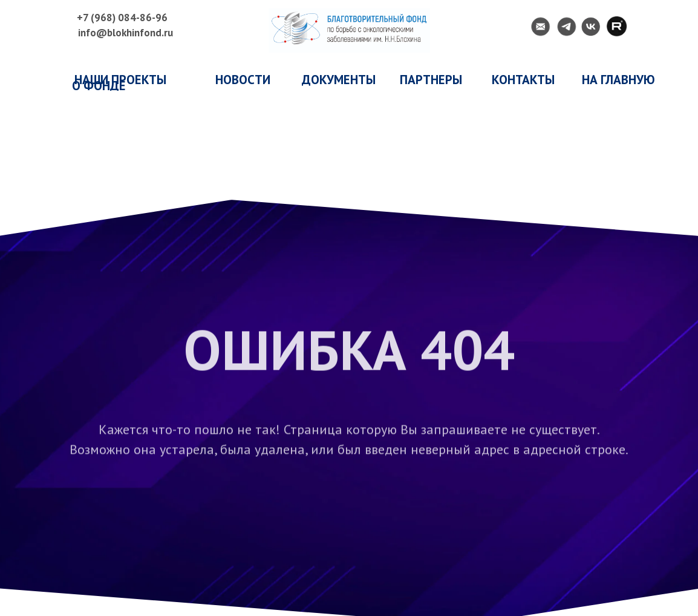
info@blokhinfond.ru (126, 33)
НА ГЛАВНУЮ (618, 80)
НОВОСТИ (243, 80)
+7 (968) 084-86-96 (122, 18)
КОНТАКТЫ (523, 80)
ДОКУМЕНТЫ (339, 80)
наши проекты (120, 80)
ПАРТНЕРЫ (431, 80)
